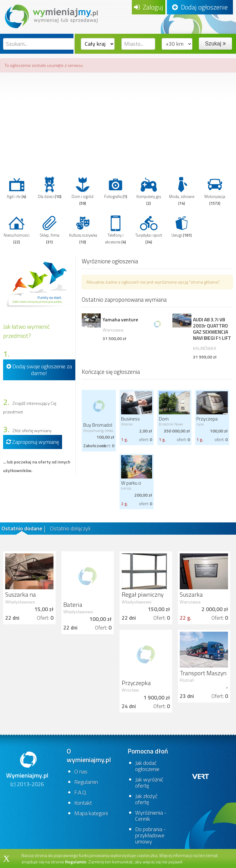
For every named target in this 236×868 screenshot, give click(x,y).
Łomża (126, 488)
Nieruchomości (17, 230)
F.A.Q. (81, 792)
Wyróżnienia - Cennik (151, 816)
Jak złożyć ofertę (146, 799)
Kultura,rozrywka (83, 230)
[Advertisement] (118, 122)
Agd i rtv (16, 188)
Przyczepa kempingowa (209, 422)
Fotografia (116, 188)
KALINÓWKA (205, 348)
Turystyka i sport (149, 230)
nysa (200, 424)
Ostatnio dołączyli (70, 528)
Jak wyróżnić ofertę (149, 783)
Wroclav (127, 424)
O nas (81, 771)
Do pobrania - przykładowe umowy (151, 835)
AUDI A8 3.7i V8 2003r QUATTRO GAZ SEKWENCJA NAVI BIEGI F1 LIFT (212, 329)
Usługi (182, 226)
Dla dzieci (50, 188)
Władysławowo (20, 602)
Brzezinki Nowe (171, 424)
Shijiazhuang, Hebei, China (98, 432)
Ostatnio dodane (22, 528)
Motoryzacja (215, 191)
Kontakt (83, 803)
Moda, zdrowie (182, 191)
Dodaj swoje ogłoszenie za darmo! (39, 370)
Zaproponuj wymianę (33, 442)
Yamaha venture (120, 320)
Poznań (187, 680)
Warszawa (113, 330)
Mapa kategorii (91, 813)
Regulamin (86, 782)
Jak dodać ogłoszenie (147, 766)
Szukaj (215, 44)
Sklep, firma (49, 230)
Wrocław (130, 690)
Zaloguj (149, 7)
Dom (164, 419)
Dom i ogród (83, 191)
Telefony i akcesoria (116, 230)
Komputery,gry (149, 191)
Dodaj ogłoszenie (200, 7)
